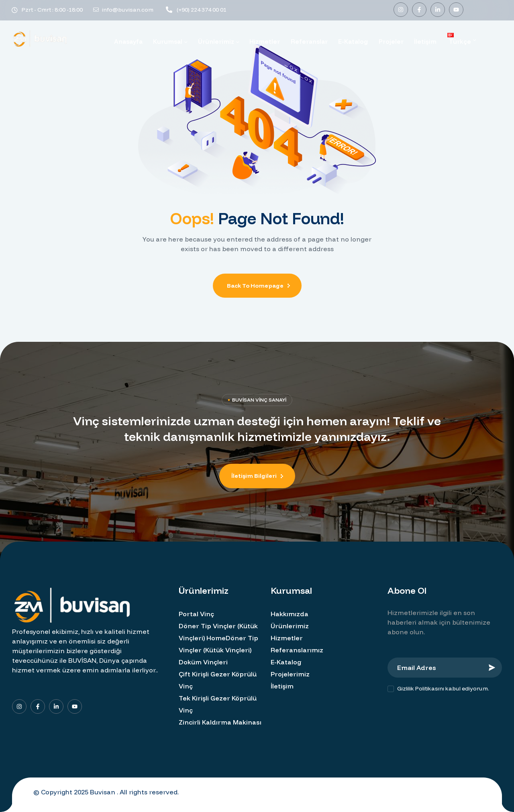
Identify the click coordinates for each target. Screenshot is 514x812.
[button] (257, 476)
